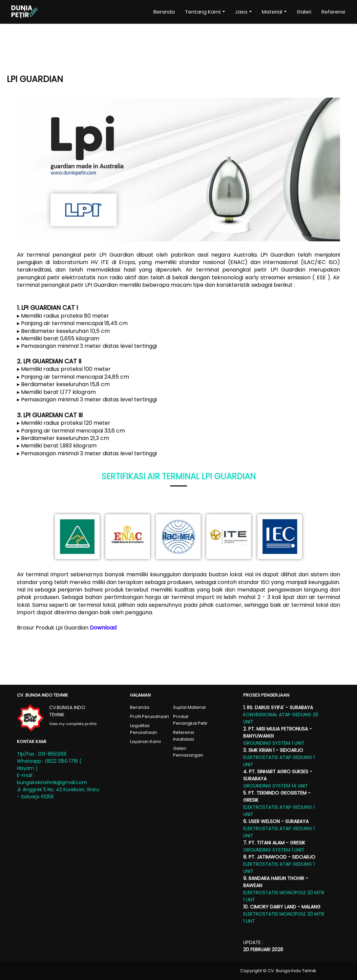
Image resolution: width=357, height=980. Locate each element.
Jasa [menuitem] (241, 12)
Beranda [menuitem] (164, 12)
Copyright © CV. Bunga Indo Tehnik (278, 971)
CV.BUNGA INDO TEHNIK (67, 711)
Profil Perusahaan (150, 716)
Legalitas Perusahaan (144, 729)
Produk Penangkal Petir (190, 720)
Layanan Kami (145, 742)
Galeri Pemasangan (188, 752)
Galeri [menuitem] (304, 12)
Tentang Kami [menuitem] (203, 12)
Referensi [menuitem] (333, 12)
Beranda (140, 707)
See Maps (67, 797)
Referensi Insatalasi (184, 736)
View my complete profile (73, 724)
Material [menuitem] (272, 12)
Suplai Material (189, 707)
